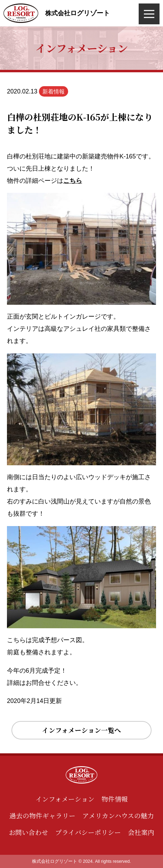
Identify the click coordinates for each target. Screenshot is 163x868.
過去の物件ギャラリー (42, 815)
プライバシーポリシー (88, 832)
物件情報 (115, 799)
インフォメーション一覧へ (81, 730)
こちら (73, 181)
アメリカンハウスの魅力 (118, 815)
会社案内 (141, 832)
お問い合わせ (28, 832)
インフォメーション (65, 799)
